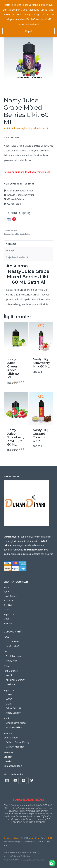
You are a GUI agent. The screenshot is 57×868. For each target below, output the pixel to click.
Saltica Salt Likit (14, 708)
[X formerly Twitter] (32, 781)
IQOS (6, 591)
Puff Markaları (11, 671)
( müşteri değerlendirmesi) (32, 128)
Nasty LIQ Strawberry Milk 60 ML (41, 363)
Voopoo (8, 623)
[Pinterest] (24, 781)
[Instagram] (7, 781)
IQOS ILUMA (13, 641)
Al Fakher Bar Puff (15, 680)
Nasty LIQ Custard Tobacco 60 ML (40, 435)
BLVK (9, 704)
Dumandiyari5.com (12, 838)
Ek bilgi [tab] (10, 251)
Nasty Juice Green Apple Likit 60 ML (13, 368)
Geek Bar (11, 684)
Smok (6, 619)
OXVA (7, 666)
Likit (17, 234)
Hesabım (8, 761)
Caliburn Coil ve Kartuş (17, 742)
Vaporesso (9, 614)
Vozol (7, 587)
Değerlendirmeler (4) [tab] (17, 257)
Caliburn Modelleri (15, 747)
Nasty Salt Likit (14, 713)
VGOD (9, 699)
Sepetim (8, 757)
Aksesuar (8, 752)
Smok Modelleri (14, 727)
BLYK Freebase (14, 656)
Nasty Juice (25, 234)
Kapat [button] (29, 31)
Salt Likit (8, 605)
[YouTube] (15, 781)
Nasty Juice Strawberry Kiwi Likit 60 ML (16, 437)
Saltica (7, 610)
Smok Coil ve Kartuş (16, 723)
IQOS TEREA (13, 646)
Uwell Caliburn (11, 596)
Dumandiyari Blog (13, 766)
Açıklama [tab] (11, 244)
